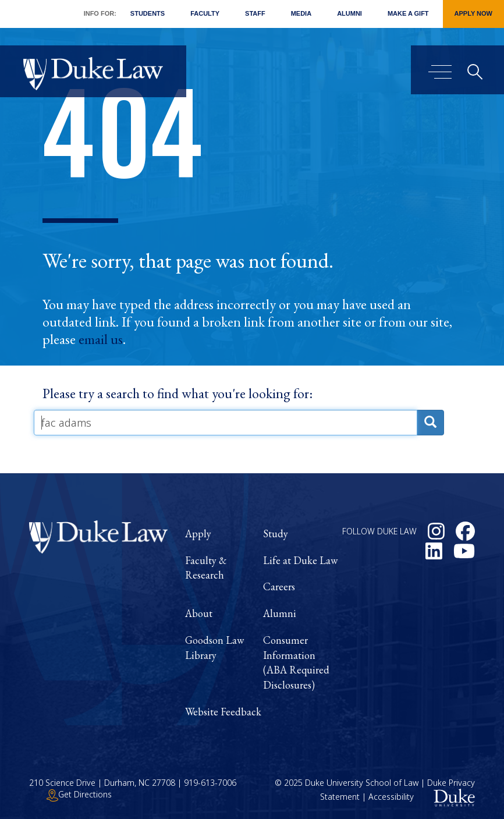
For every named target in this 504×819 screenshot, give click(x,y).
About (199, 613)
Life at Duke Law (300, 560)
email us (101, 339)
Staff (255, 13)
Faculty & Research (206, 568)
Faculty (205, 13)
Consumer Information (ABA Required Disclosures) (296, 662)
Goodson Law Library (214, 648)
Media (301, 13)
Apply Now (473, 13)
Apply (198, 533)
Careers (279, 586)
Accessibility (391, 797)
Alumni (349, 13)
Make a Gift (408, 13)
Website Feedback (223, 712)
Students (148, 13)
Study (276, 533)
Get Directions (79, 794)
